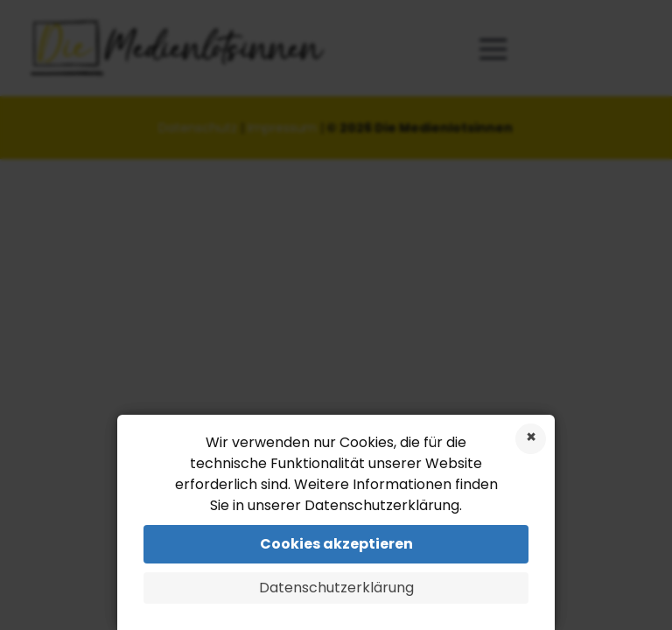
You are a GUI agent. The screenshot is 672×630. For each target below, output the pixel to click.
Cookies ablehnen (531, 439)
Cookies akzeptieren (336, 544)
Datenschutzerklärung (336, 588)
